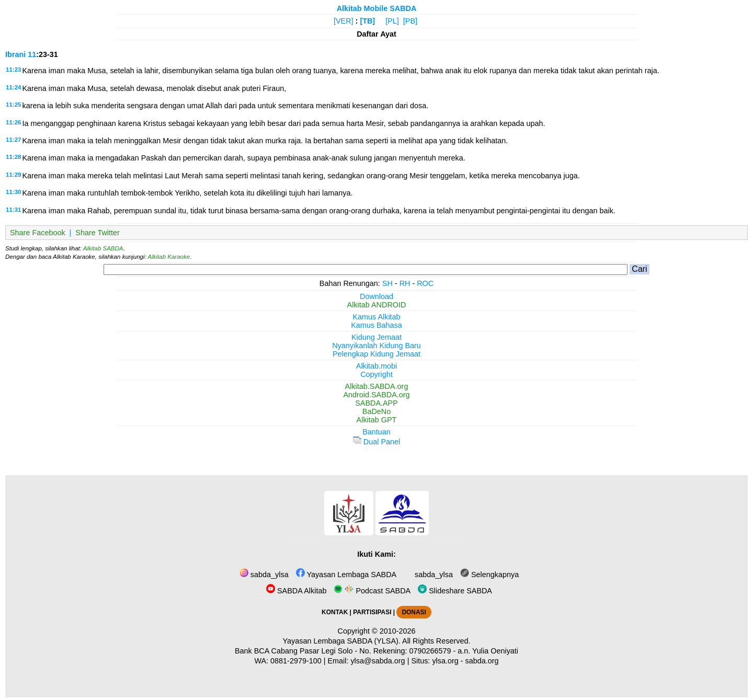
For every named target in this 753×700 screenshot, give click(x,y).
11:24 (13, 87)
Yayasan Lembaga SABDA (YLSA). (342, 641)
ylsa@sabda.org (378, 661)
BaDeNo (376, 411)
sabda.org (482, 661)
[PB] (410, 21)
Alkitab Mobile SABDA (377, 8)
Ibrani (15, 54)
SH (387, 283)
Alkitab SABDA (103, 248)
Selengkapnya (489, 575)
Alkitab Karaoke (169, 257)
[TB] (367, 21)
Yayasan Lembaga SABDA (346, 575)
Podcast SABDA (372, 591)
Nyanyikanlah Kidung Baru (376, 346)
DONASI (414, 612)
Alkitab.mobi (376, 366)
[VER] (344, 21)
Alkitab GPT (377, 420)
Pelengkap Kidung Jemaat (376, 354)
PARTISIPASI (372, 612)
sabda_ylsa (264, 575)
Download (376, 296)
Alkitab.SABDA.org (377, 386)
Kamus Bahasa (376, 325)
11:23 (13, 70)
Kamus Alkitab (376, 317)
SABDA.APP (376, 403)
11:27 (13, 140)
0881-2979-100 (296, 661)
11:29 (13, 175)
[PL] (392, 21)
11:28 (13, 157)
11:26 (13, 122)
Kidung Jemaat (376, 337)
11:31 (13, 210)
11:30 (13, 192)
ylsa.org (445, 661)
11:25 (13, 105)
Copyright (376, 374)
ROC (425, 283)
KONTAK (335, 612)
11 (32, 54)
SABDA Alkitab (296, 591)
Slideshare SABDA (455, 591)
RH (405, 283)
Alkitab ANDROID (377, 305)
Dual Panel (376, 442)
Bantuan (376, 432)
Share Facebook (38, 233)
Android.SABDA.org (376, 395)
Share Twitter (98, 233)
